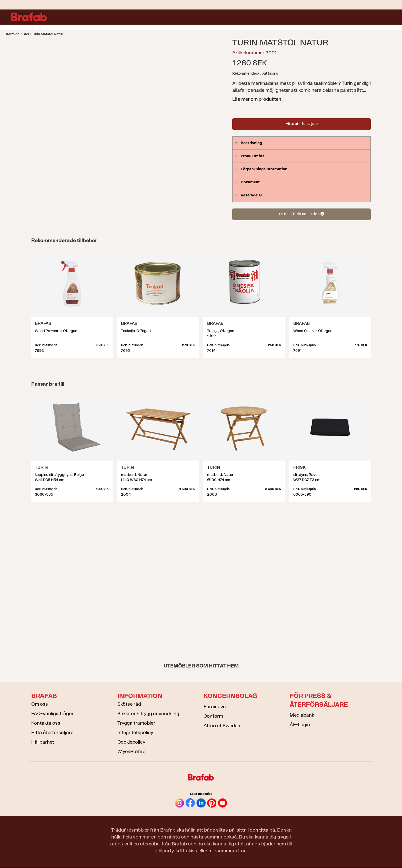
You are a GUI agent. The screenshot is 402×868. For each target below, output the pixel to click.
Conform (213, 716)
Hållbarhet (43, 742)
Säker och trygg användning (148, 714)
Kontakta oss (46, 723)
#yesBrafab (131, 752)
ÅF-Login (300, 725)
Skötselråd (129, 704)
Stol (26, 34)
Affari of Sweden (222, 726)
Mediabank (302, 715)
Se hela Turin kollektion (301, 214)
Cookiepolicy (131, 742)
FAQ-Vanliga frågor (52, 714)
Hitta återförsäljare (302, 124)
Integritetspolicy (135, 733)
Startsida (12, 34)
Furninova (215, 707)
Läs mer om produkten (257, 99)
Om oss (40, 704)
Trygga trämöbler (136, 723)
